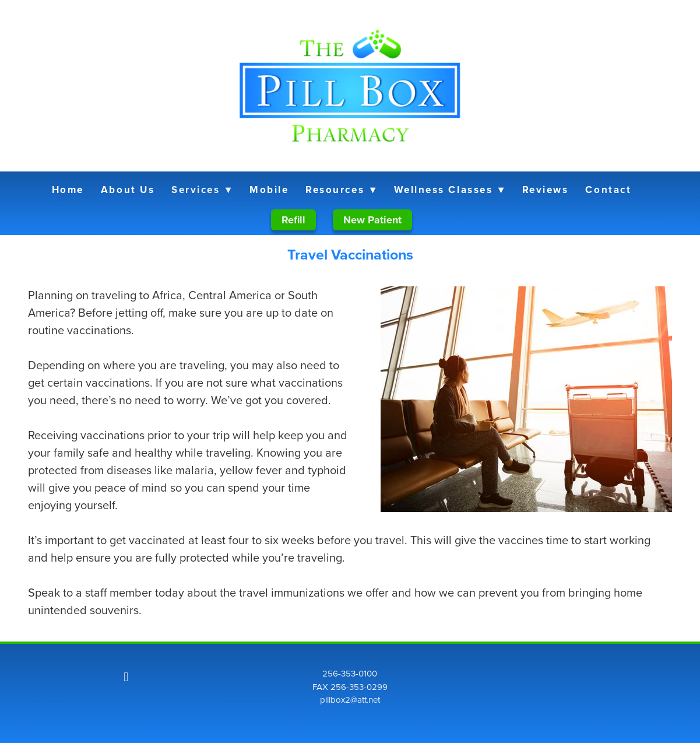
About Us (128, 190)
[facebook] (126, 677)
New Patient (372, 220)
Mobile (269, 190)
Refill (293, 220)
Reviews (546, 190)
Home (68, 190)
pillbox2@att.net (350, 700)
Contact (608, 190)
